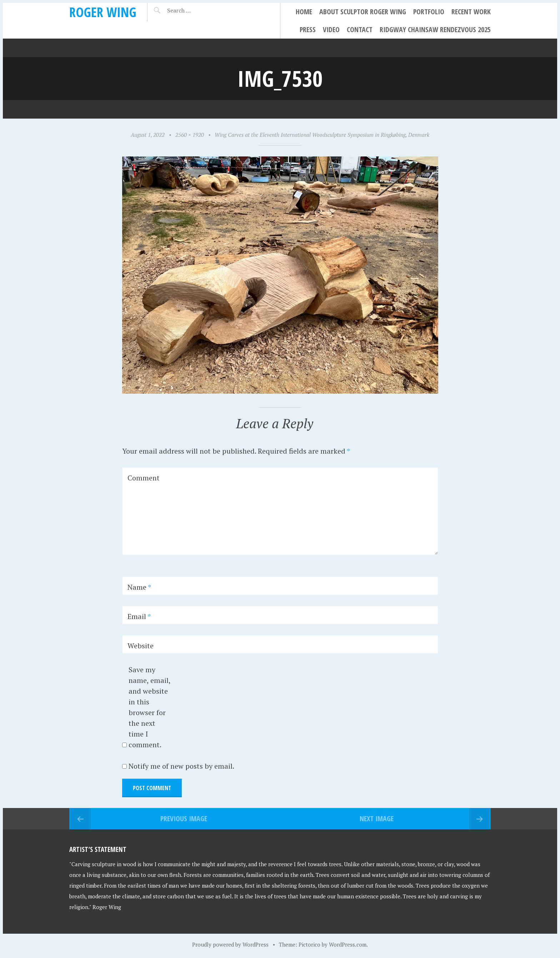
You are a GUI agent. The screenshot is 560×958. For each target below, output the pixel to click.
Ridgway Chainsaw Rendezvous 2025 (435, 29)
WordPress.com (348, 944)
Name (139, 587)
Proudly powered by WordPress (230, 944)
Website (141, 646)
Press (308, 29)
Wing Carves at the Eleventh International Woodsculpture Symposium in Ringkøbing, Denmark (322, 135)
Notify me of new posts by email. (181, 766)
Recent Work (471, 12)
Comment (144, 478)
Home (304, 12)
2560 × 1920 (190, 135)
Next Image (377, 819)
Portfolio (429, 12)
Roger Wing (103, 12)
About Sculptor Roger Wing (363, 12)
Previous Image (184, 819)
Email (139, 616)
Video (331, 29)
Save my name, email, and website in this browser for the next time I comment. (149, 707)
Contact (360, 29)
